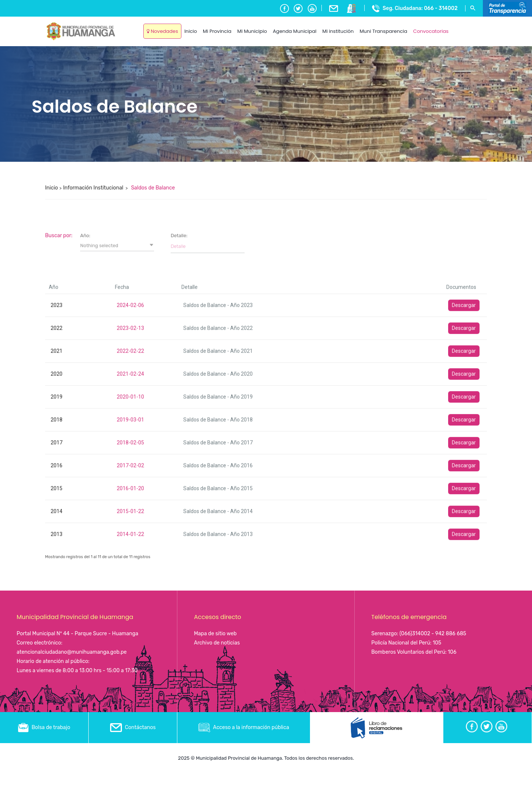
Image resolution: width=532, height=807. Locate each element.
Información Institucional (93, 188)
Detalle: (179, 496)
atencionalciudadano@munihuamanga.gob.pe (72, 652)
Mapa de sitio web (215, 634)
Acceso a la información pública (244, 727)
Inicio (52, 188)
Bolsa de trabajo (44, 727)
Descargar (464, 565)
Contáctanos (133, 727)
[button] (117, 506)
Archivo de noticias (217, 643)
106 (452, 652)
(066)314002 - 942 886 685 (433, 634)
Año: (85, 496)
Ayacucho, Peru (469, 26)
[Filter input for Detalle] (208, 507)
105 (437, 643)
